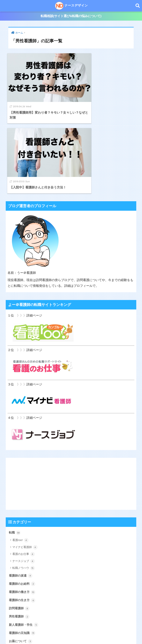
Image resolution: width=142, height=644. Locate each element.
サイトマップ (75, 633)
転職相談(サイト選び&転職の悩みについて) (71, 16)
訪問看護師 (20, 525)
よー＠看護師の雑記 (26, 567)
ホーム (20, 633)
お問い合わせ (117, 633)
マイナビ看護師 (25, 464)
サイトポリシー (96, 633)
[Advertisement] (71, 400)
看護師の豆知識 (23, 550)
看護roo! (20, 457)
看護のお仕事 (24, 471)
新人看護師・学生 (24, 542)
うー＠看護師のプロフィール (46, 633)
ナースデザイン (72, 6)
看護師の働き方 (23, 508)
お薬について (21, 558)
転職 (15, 449)
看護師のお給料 (23, 500)
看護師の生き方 (23, 517)
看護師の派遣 (21, 492)
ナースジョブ (24, 477)
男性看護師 (20, 533)
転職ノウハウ (24, 485)
